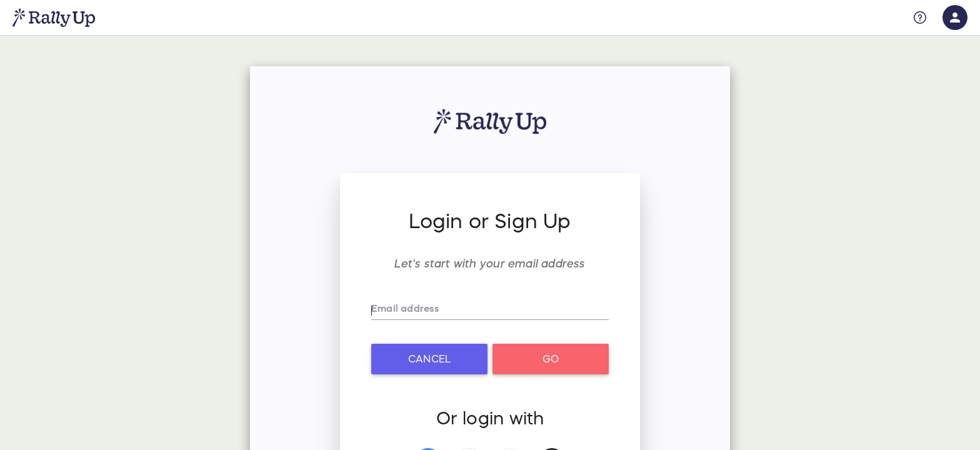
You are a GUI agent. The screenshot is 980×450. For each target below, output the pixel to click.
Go (551, 359)
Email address (406, 312)
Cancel (429, 359)
